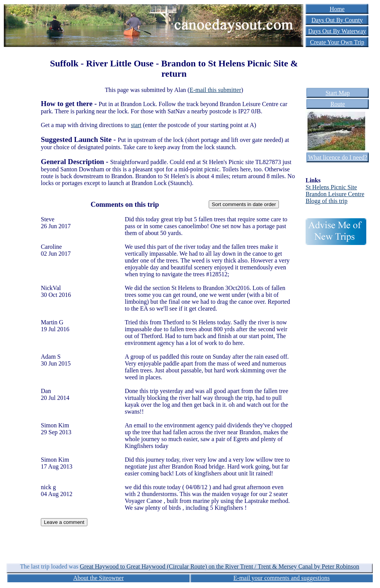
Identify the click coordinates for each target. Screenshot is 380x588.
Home (337, 9)
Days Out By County (337, 20)
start (136, 125)
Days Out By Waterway (337, 31)
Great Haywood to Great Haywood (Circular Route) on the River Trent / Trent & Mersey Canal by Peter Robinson (219, 566)
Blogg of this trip (327, 201)
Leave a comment (64, 522)
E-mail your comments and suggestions (282, 578)
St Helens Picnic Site (331, 187)
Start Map (338, 93)
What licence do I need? (338, 157)
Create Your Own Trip (337, 42)
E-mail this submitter (215, 90)
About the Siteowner (98, 578)
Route (338, 104)
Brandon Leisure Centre (335, 194)
